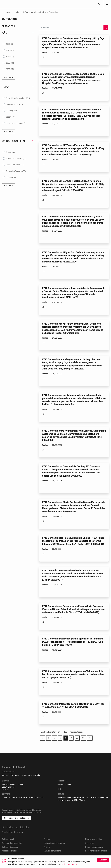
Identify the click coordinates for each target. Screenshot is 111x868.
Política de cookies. (70, 866)
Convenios (90, 847)
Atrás (7, 13)
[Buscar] (100, 4)
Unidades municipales (16, 832)
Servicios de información (12, 847)
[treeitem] (18, 44)
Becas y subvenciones (94, 851)
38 (84, 738)
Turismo (47, 851)
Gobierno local (8, 843)
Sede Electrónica (12, 836)
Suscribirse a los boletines (16, 822)
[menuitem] (5, 780)
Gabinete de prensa (10, 851)
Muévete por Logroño (52, 855)
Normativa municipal (94, 843)
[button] (18, 33)
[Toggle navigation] (107, 4)
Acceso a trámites (9, 855)
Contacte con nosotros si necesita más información (23, 802)
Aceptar (103, 861)
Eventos (47, 843)
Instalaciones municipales (54, 847)
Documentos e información (96, 855)
